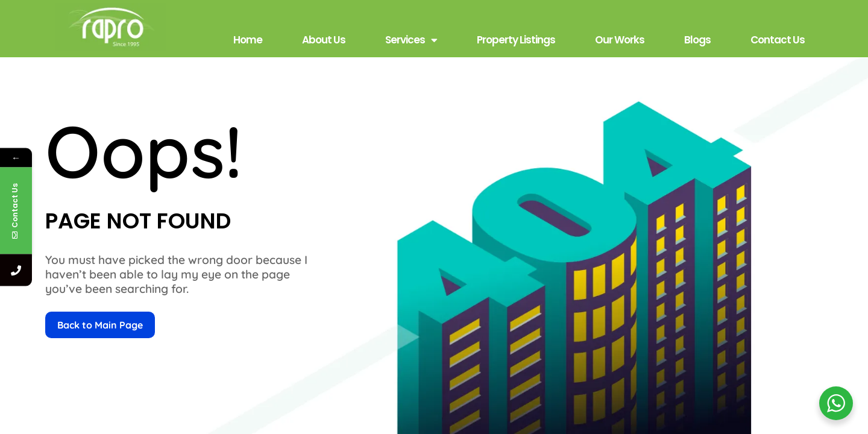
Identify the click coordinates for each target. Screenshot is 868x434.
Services (411, 40)
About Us (324, 40)
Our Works (620, 40)
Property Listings (516, 40)
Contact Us (778, 40)
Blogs (697, 40)
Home (248, 40)
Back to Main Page (100, 325)
